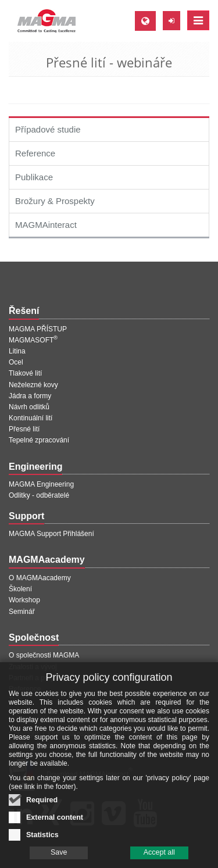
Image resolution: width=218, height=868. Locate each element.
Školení (20, 589)
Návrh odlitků (29, 407)
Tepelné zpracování (39, 440)
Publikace (34, 177)
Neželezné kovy (33, 385)
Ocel (16, 362)
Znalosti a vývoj (33, 667)
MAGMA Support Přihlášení (51, 534)
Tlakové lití (25, 373)
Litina (17, 351)
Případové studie (48, 129)
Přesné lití (24, 429)
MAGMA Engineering (41, 484)
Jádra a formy (30, 396)
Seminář (22, 612)
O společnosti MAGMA (44, 655)
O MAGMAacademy (40, 578)
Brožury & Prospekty (55, 201)
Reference (35, 153)
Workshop (24, 600)
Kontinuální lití (31, 418)
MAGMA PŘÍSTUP (38, 329)
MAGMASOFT (33, 340)
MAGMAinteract (46, 225)
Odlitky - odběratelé (39, 495)
